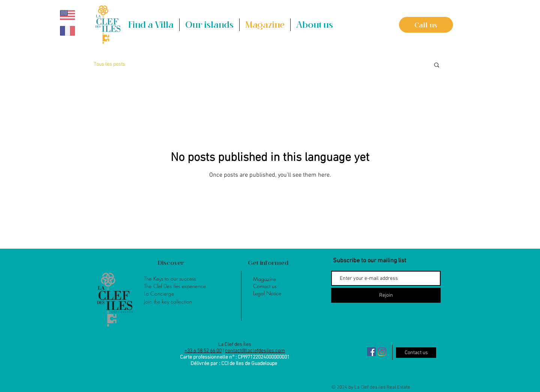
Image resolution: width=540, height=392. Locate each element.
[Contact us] (416, 353)
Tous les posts (109, 64)
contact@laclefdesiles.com (255, 351)
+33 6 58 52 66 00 (203, 351)
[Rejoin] (386, 295)
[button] (209, 25)
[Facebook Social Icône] (371, 352)
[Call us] (426, 25)
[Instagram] (382, 352)
